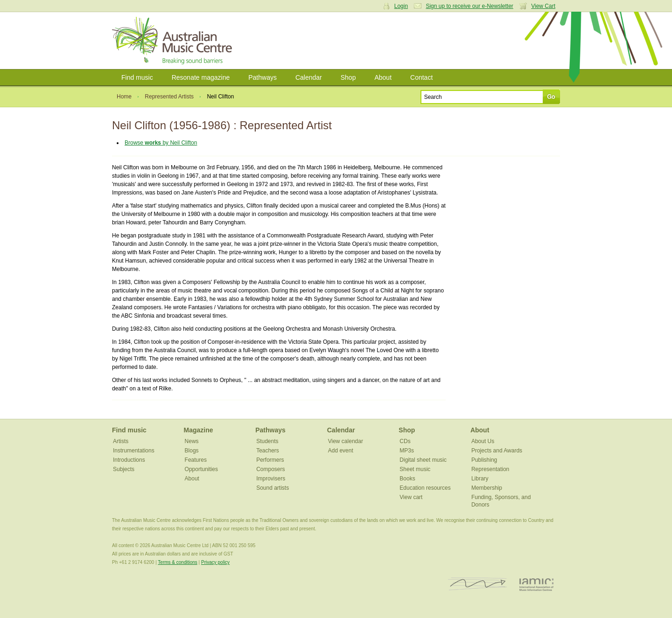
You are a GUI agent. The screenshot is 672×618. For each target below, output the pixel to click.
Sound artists (273, 488)
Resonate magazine (201, 77)
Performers (270, 460)
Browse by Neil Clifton (161, 143)
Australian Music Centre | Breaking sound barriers (174, 41)
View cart (411, 497)
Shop (348, 77)
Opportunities (201, 469)
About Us (483, 441)
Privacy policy (215, 562)
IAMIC (536, 584)
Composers (270, 469)
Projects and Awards (497, 451)
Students (267, 441)
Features (196, 460)
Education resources (425, 488)
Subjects (124, 469)
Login (401, 6)
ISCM (478, 584)
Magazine (199, 430)
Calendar (309, 77)
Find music (137, 77)
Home (124, 97)
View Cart (543, 6)
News (192, 441)
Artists (121, 441)
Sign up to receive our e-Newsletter (469, 6)
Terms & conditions (177, 562)
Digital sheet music (423, 460)
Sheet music (415, 469)
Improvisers (271, 479)
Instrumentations (134, 451)
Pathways (262, 77)
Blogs (192, 451)
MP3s (407, 451)
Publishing (484, 460)
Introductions (129, 460)
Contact (421, 77)
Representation (490, 469)
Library (480, 479)
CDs (405, 441)
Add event (341, 451)
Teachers (268, 451)
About (383, 77)
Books (407, 479)
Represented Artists (169, 97)
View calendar (346, 441)
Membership (487, 488)
